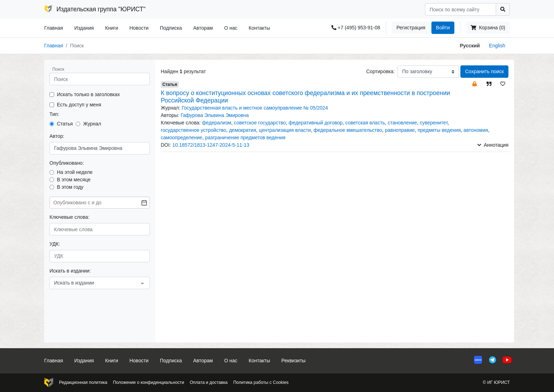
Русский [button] (470, 46)
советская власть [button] (365, 123)
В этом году (70, 187)
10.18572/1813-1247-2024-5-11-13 (211, 145)
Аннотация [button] (493, 145)
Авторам (203, 28)
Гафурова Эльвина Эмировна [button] (215, 115)
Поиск (58, 69)
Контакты (259, 28)
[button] (475, 84)
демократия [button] (243, 130)
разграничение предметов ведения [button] (245, 138)
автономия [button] (476, 130)
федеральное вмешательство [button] (348, 130)
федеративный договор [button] (316, 123)
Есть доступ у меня (79, 105)
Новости (139, 28)
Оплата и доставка (209, 382)
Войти (443, 28)
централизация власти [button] (285, 130)
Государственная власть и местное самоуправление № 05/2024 (255, 108)
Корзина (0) (488, 28)
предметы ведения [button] (439, 130)
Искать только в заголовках (88, 94)
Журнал (92, 124)
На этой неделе (75, 172)
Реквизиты (293, 361)
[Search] (461, 9)
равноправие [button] (400, 130)
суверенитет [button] (434, 123)
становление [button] (402, 123)
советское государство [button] (260, 123)
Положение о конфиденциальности (149, 382)
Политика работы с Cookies (261, 382)
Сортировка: (380, 71)
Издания (84, 28)
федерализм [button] (217, 123)
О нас (231, 28)
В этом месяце (74, 180)
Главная (54, 28)
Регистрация (411, 28)
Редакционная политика (83, 382)
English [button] (497, 46)
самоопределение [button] (182, 138)
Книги (112, 28)
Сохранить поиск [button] (484, 71)
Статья (65, 124)
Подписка (171, 28)
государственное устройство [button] (193, 130)
